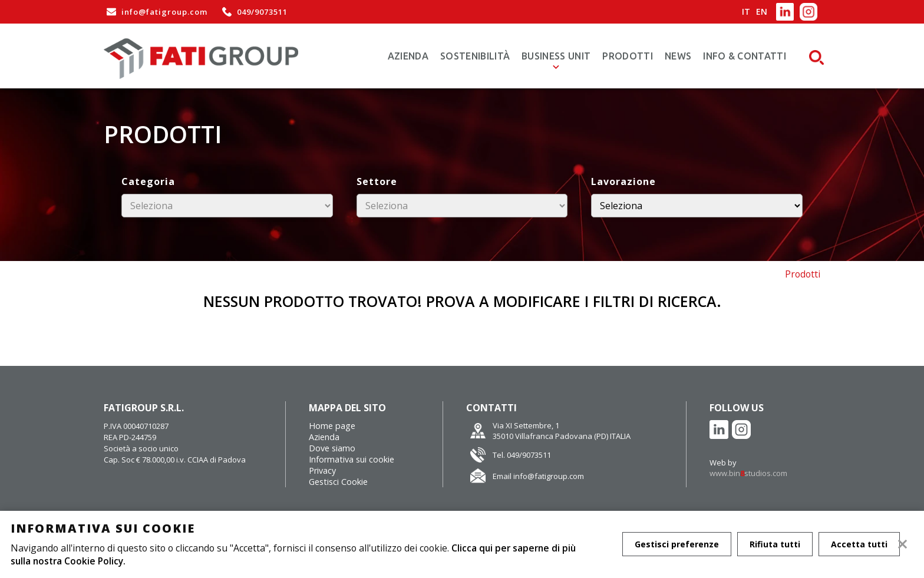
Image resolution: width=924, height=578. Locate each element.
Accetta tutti (862, 544)
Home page (332, 426)
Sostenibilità (475, 56)
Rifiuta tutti (776, 544)
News (678, 56)
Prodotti (628, 56)
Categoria (148, 181)
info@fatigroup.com (156, 12)
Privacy (322, 470)
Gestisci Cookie (338, 482)
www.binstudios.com (748, 473)
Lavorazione (623, 181)
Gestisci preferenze (677, 544)
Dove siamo (332, 448)
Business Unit (556, 56)
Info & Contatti (745, 56)
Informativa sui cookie (352, 459)
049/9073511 (253, 12)
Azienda (408, 56)
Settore (377, 181)
